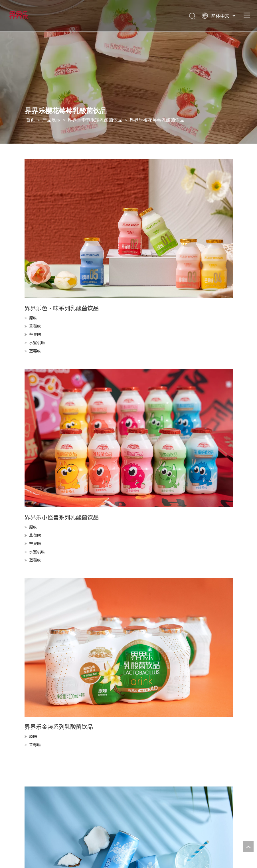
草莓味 (35, 326)
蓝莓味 (35, 351)
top (248, 847)
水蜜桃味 (37, 343)
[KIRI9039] (129, 647)
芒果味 (35, 334)
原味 (33, 318)
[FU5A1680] (129, 229)
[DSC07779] (129, 438)
